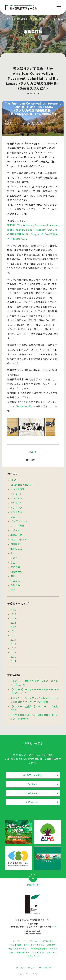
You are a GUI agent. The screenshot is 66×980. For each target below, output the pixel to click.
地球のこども (18, 549)
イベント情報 (18, 489)
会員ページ (52, 952)
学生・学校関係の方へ (18, 949)
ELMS (14, 480)
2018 (13, 644)
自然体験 (15, 585)
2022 (13, 627)
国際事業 (15, 544)
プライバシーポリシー (26, 968)
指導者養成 (16, 572)
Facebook (32, 784)
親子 (13, 590)
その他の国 (16, 512)
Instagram (32, 793)
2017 (13, 648)
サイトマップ (45, 968)
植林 (13, 576)
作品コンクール (19, 540)
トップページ (8, 19)
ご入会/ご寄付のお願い (34, 945)
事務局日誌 (21, 19)
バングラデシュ (19, 521)
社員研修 (15, 581)
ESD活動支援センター (22, 485)
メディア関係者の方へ (19, 952)
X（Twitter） (32, 802)
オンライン (16, 503)
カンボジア (16, 508)
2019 (13, 640)
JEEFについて (34, 941)
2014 (13, 661)
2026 (13, 610)
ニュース (15, 517)
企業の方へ (52, 945)
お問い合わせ (34, 956)
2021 (13, 631)
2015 (13, 657)
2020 (13, 635)
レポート (15, 530)
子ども (14, 558)
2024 (13, 618)
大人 (13, 553)
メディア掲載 (18, 526)
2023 (13, 623)
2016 (13, 652)
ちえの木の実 (24, 406)
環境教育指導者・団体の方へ (44, 949)
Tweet (32, 452)
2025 (13, 614)
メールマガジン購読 (32, 775)
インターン (16, 494)
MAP (54, 927)
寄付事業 (15, 567)
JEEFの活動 (48, 941)
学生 (13, 562)
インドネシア (18, 498)
